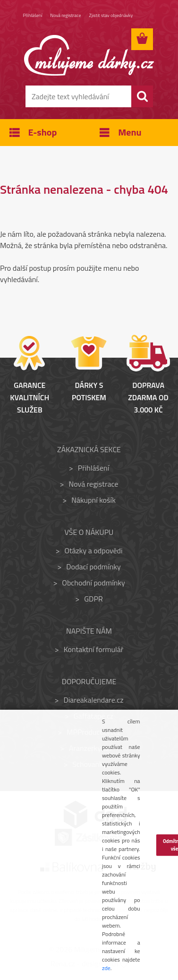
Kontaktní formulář (94, 649)
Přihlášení (33, 15)
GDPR (93, 599)
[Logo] (89, 55)
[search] (142, 96)
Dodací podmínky (93, 567)
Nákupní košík (93, 500)
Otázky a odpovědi (93, 550)
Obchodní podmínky (93, 583)
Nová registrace (66, 15)
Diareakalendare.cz (94, 700)
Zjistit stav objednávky (111, 15)
